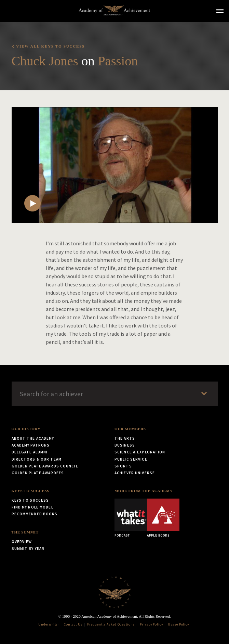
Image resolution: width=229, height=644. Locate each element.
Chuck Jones (45, 61)
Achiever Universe (135, 473)
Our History (26, 429)
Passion (118, 61)
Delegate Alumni (30, 452)
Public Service (131, 459)
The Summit (25, 532)
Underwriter (49, 624)
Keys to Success (31, 491)
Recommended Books (35, 514)
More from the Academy (144, 491)
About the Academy (33, 438)
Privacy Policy (151, 624)
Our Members (130, 429)
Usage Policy (179, 624)
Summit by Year (28, 549)
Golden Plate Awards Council (45, 466)
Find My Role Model (32, 507)
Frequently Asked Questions (111, 624)
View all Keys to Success (50, 46)
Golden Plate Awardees (38, 473)
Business (125, 445)
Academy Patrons (31, 445)
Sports (123, 466)
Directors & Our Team (37, 459)
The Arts (125, 438)
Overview (22, 542)
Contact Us (73, 624)
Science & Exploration (140, 452)
